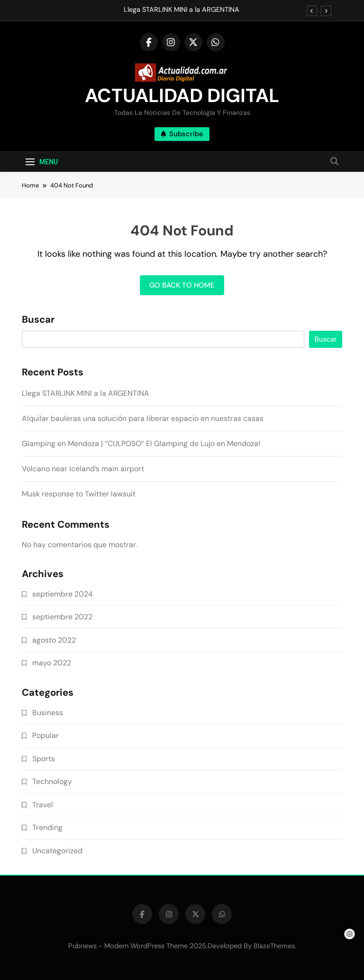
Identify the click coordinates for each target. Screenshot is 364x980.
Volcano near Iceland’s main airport (83, 469)
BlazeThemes (274, 946)
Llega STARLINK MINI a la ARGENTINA (182, 10)
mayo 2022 (52, 663)
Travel (43, 805)
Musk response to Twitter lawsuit (79, 494)
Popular (45, 735)
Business (48, 713)
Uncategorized (57, 851)
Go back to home (182, 285)
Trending (47, 827)
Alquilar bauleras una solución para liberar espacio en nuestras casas (143, 418)
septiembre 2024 (63, 594)
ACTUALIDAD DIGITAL (182, 95)
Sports (44, 759)
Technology (52, 781)
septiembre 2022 (62, 617)
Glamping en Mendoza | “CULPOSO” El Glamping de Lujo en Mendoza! (141, 443)
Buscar (38, 320)
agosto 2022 (54, 640)
